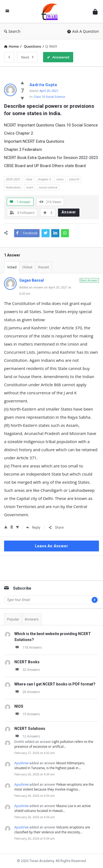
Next (27, 57)
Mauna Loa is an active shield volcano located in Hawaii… (52, 808)
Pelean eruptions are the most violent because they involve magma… (54, 787)
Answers (32, 619)
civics (60, 179)
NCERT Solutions (30, 729)
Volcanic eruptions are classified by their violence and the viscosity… (52, 830)
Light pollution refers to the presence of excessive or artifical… (54, 744)
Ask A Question (83, 31)
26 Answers (27, 692)
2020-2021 (13, 179)
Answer (69, 212)
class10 (74, 179)
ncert (30, 187)
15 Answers (27, 714)
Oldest (27, 267)
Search (12, 31)
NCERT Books (27, 662)
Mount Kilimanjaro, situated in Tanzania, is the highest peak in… (50, 765)
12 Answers (27, 736)
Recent (44, 267)
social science (48, 187)
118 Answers (28, 647)
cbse (29, 179)
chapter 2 (44, 179)
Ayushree (21, 763)
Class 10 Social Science (49, 97)
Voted (12, 267)
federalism (13, 187)
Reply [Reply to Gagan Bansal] (33, 527)
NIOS (19, 706)
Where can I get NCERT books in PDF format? (55, 684)
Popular (13, 619)
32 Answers (27, 670)
